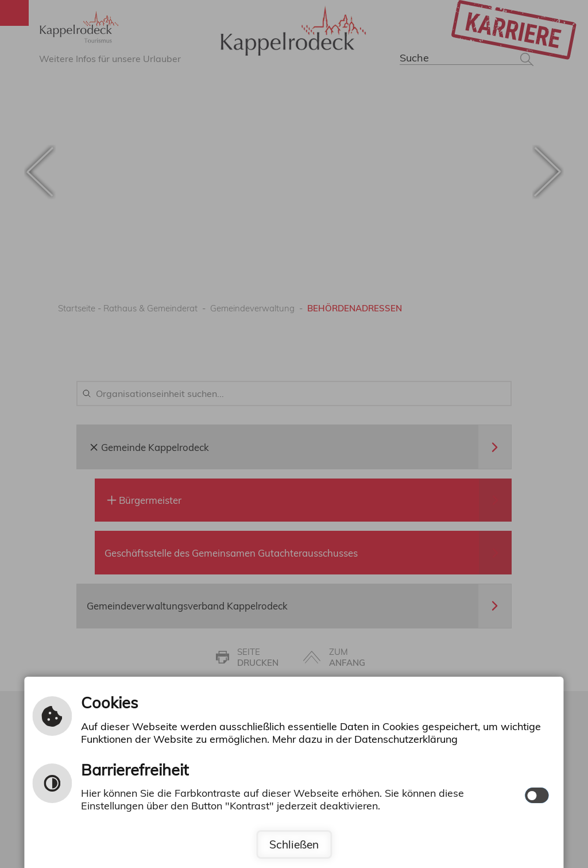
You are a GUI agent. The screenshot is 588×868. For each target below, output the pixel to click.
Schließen (294, 844)
